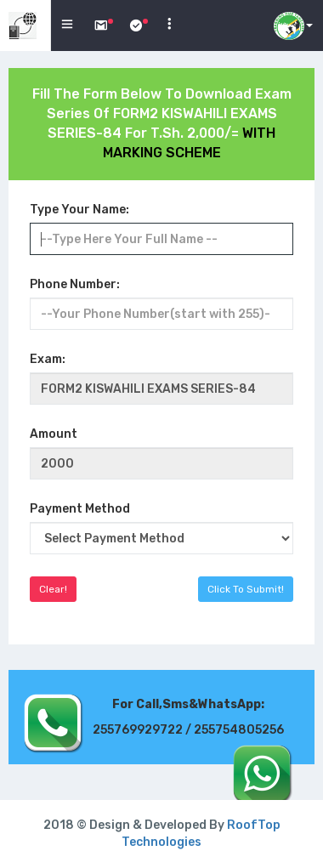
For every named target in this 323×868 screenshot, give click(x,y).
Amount (54, 434)
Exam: (48, 359)
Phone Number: (75, 284)
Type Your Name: (79, 210)
